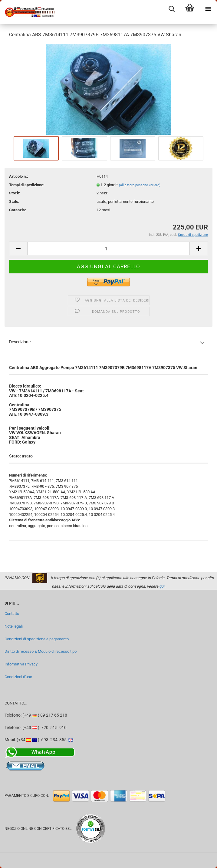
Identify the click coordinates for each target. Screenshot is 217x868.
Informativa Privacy (21, 664)
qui (162, 586)
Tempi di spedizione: (27, 185)
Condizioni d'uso (18, 677)
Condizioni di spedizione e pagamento (37, 639)
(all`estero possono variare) (140, 185)
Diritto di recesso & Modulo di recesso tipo (41, 651)
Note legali (14, 626)
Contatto (12, 614)
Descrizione (20, 342)
